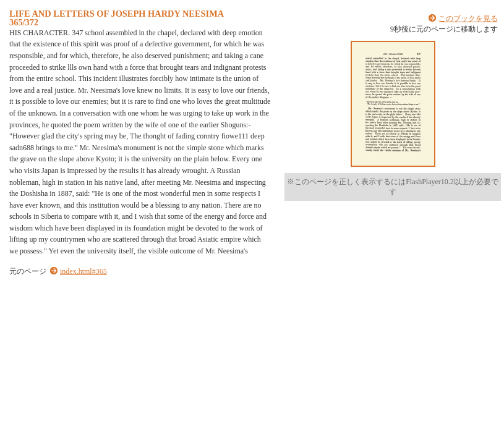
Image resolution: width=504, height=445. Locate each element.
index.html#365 (83, 271)
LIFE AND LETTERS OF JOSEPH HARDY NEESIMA (117, 14)
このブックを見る (468, 19)
